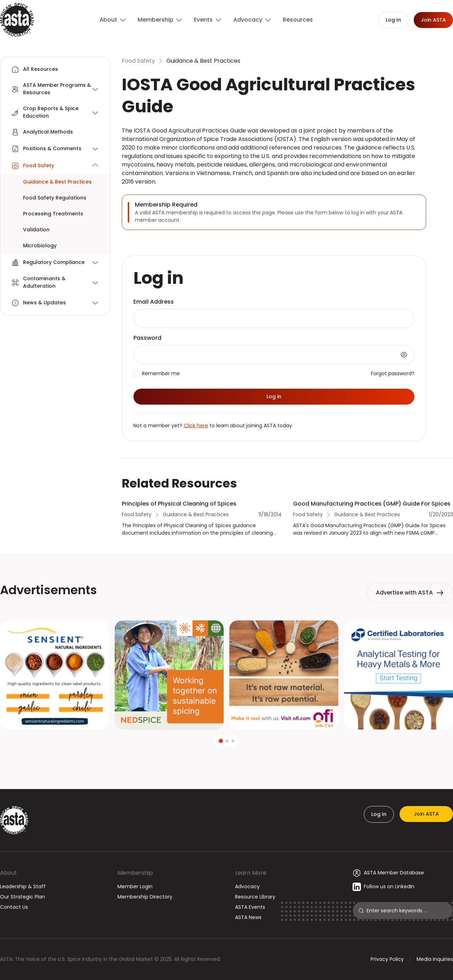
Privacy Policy (387, 959)
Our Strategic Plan (22, 897)
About (8, 873)
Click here (196, 426)
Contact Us (14, 907)
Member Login (135, 886)
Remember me (161, 373)
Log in (274, 396)
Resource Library (255, 897)
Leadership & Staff (23, 886)
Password (147, 338)
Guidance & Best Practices (203, 61)
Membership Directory (145, 897)
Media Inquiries (435, 959)
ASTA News (248, 917)
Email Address (154, 302)
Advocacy (247, 886)
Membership (135, 873)
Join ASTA (426, 814)
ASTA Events (250, 907)
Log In (379, 814)
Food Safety (138, 61)
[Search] (407, 911)
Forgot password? (393, 373)
